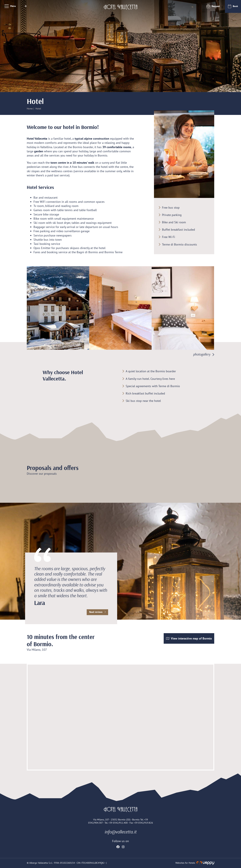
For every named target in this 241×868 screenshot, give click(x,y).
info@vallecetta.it (121, 832)
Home (30, 109)
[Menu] (10, 6)
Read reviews (97, 612)
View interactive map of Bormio (189, 638)
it (26, 6)
